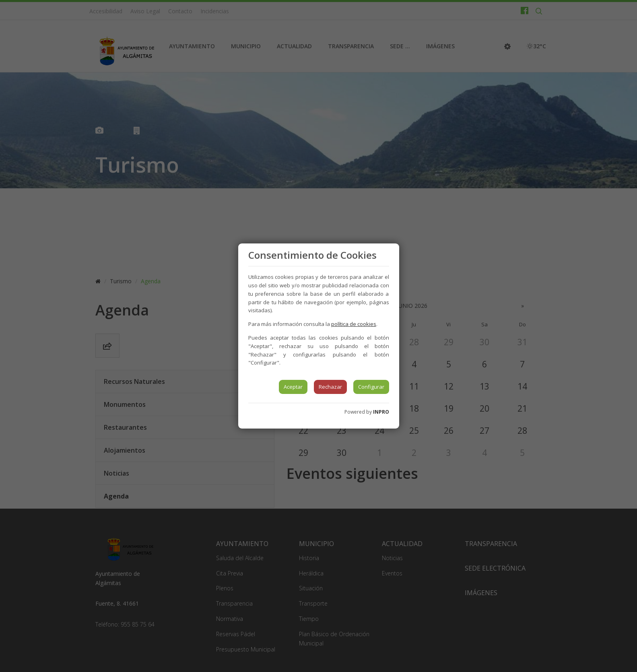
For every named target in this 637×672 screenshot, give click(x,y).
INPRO (381, 412)
